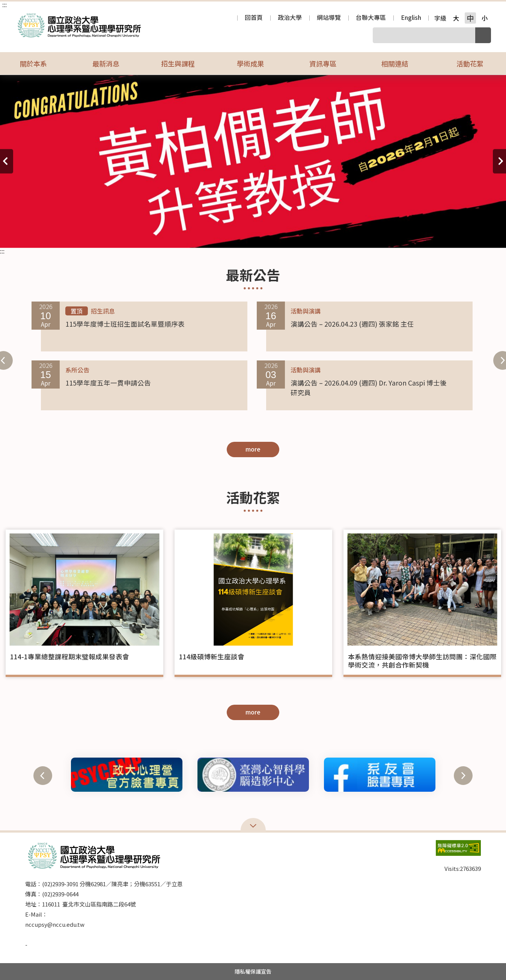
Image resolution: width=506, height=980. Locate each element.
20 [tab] (259, 235)
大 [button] (456, 18)
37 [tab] (450, 235)
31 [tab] (383, 235)
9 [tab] (135, 235)
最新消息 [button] (111, 63)
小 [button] (485, 18)
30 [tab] (371, 235)
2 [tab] (56, 235)
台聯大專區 (371, 18)
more (253, 449)
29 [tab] (360, 235)
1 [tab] (45, 235)
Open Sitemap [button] (253, 825)
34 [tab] (416, 235)
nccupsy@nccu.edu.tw (55, 924)
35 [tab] (428, 235)
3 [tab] (67, 235)
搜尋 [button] (483, 35)
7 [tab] (112, 235)
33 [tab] (405, 235)
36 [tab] (439, 235)
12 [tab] (169, 235)
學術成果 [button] (255, 63)
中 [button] (470, 18)
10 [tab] (146, 235)
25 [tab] (315, 235)
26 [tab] (326, 235)
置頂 (77, 311)
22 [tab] (281, 235)
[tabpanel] (253, 161)
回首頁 (254, 18)
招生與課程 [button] (183, 63)
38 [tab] (461, 235)
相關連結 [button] (400, 63)
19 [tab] (247, 235)
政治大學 (290, 18)
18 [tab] (236, 235)
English (411, 18)
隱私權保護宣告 (253, 971)
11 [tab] (157, 235)
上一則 (7, 161)
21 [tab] (270, 235)
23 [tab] (292, 235)
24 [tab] (304, 235)
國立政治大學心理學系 (23, 16)
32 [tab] (394, 235)
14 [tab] (191, 235)
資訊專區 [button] (328, 63)
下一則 (499, 161)
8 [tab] (123, 235)
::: (5, 5)
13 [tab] (180, 235)
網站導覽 (329, 18)
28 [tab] (349, 235)
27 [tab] (337, 235)
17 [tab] (225, 235)
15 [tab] (202, 235)
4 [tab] (78, 235)
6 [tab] (101, 235)
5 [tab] (90, 235)
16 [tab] (214, 235)
